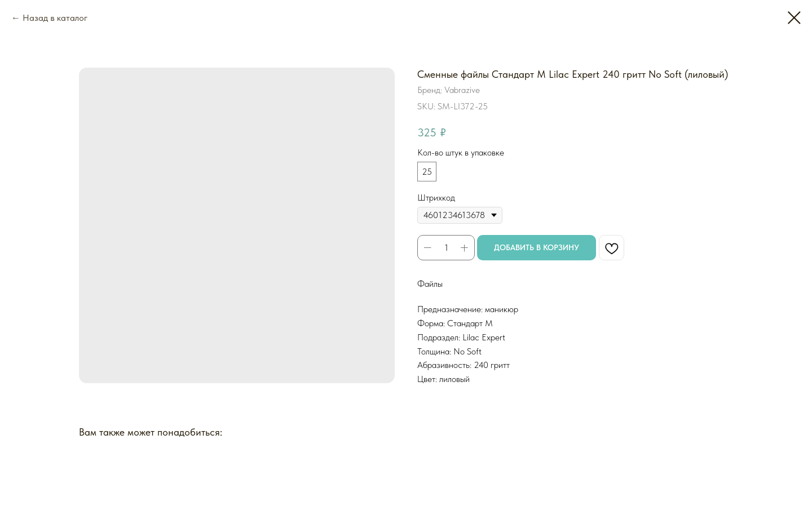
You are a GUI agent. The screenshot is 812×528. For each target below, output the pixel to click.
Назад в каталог (55, 18)
